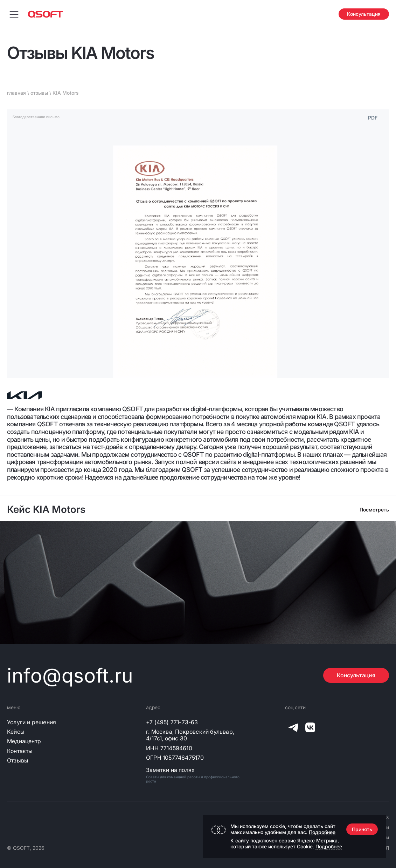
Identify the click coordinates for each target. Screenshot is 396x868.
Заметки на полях (170, 770)
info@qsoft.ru (70, 676)
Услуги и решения (32, 722)
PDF (373, 118)
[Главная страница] (46, 14)
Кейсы (16, 732)
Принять (362, 829)
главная (16, 93)
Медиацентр (24, 741)
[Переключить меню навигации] (14, 14)
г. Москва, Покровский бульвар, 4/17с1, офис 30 (190, 735)
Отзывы (18, 761)
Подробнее (322, 832)
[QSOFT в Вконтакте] (310, 729)
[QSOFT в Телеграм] (293, 729)
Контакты (20, 751)
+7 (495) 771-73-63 (172, 722)
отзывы (39, 93)
